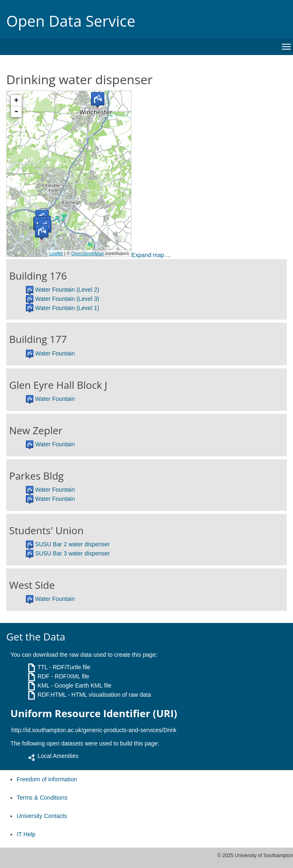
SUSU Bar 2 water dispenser (72, 544)
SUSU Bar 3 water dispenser (72, 553)
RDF (44, 676)
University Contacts (42, 816)
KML (43, 685)
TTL (43, 667)
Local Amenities (58, 756)
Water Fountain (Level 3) (67, 299)
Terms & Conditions (42, 798)
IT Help (26, 834)
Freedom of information (47, 779)
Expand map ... (151, 255)
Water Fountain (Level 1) (67, 308)
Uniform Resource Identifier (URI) (94, 713)
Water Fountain (55, 353)
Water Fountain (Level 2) (67, 290)
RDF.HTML (52, 695)
